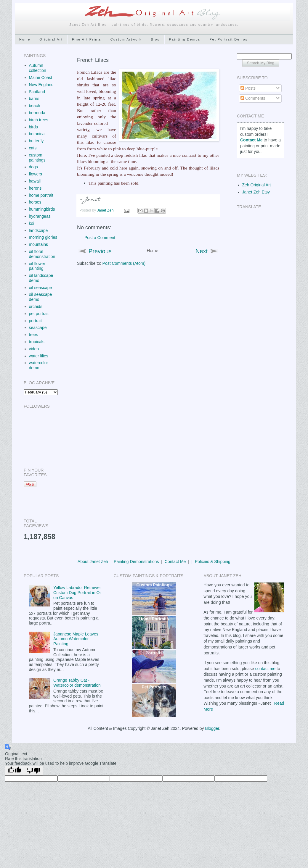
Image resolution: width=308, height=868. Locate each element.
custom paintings (37, 158)
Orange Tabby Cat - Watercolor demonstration (77, 683)
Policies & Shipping (213, 562)
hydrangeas (40, 216)
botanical (37, 134)
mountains (39, 244)
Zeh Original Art (257, 185)
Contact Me (175, 562)
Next (202, 251)
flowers (36, 174)
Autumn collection (38, 68)
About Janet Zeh (93, 562)
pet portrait (39, 314)
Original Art (51, 39)
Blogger (212, 728)
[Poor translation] (33, 771)
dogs (33, 167)
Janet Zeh (106, 210)
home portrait (41, 195)
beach (35, 106)
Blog (155, 39)
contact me (265, 669)
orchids (36, 306)
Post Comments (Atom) (124, 263)
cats (33, 148)
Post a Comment (100, 238)
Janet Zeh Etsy (256, 192)
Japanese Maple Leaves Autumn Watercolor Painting (76, 639)
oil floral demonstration (42, 254)
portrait (36, 321)
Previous (100, 251)
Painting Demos (185, 39)
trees (34, 335)
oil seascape (41, 288)
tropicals (37, 342)
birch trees (39, 120)
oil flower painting (37, 266)
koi (32, 223)
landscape (38, 230)
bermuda (37, 113)
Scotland (37, 92)
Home (25, 39)
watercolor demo (39, 365)
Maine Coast (41, 78)
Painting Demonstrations (136, 562)
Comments (253, 98)
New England (41, 85)
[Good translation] (15, 771)
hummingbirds (42, 209)
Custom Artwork (126, 39)
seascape (38, 327)
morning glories (43, 237)
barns (34, 99)
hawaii (35, 181)
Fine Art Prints (87, 39)
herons (35, 188)
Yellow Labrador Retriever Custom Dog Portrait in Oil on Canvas (77, 593)
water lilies (39, 356)
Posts (248, 88)
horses (35, 202)
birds (33, 127)
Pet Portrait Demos (228, 39)
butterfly (36, 141)
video (34, 349)
